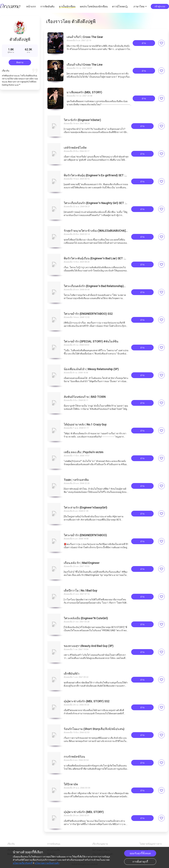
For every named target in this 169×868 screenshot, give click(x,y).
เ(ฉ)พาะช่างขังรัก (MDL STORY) (84, 812)
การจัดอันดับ (47, 6)
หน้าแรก (31, 6)
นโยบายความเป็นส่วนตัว (47, 863)
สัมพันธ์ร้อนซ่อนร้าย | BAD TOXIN (85, 397)
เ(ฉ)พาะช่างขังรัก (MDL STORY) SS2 (87, 701)
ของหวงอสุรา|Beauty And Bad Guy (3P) (89, 646)
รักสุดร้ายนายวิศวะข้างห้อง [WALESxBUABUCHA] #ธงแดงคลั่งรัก (95, 231)
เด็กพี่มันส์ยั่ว (72, 674)
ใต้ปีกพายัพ (71, 784)
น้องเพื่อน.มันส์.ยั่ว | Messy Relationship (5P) (91, 369)
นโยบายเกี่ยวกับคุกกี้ (23, 863)
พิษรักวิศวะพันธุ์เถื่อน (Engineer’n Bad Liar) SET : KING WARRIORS (94, 258)
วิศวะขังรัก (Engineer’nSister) (82, 120)
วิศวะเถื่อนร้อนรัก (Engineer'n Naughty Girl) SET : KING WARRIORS (95, 203)
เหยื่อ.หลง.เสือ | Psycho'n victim (84, 452)
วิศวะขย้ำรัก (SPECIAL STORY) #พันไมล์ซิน (91, 341)
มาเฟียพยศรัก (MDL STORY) (84, 92)
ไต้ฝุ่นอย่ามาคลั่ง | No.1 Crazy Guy (85, 424)
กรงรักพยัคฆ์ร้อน (74, 757)
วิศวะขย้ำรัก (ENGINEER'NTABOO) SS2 (88, 314)
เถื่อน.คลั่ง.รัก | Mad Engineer (82, 563)
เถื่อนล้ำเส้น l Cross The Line (85, 65)
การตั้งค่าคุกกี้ (140, 862)
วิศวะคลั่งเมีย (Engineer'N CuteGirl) (86, 618)
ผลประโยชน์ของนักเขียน (94, 6)
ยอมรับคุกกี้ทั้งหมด (140, 853)
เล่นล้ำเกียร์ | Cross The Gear (85, 37)
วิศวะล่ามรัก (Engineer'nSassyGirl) (85, 508)
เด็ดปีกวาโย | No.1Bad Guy (80, 591)
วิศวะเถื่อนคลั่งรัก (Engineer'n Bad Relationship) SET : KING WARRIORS (94, 286)
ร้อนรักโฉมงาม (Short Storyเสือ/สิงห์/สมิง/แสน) (94, 729)
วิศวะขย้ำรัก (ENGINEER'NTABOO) (85, 535)
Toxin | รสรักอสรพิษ (76, 480)
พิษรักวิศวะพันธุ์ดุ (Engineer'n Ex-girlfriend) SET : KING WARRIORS (94, 175)
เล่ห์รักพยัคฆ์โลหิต (75, 148)
